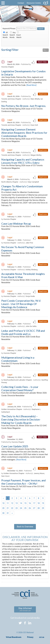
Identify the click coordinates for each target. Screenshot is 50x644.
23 (17, 508)
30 (3, 513)
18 (39, 503)
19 (43, 503)
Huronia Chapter (8, 67)
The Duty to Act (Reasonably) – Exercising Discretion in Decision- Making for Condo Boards (21, 419)
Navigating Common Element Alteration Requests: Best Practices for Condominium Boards (24, 133)
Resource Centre (34, 3)
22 (12, 508)
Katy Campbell (33, 182)
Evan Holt (34, 125)
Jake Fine (29, 243)
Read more (43, 94)
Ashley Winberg (32, 270)
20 (3, 508)
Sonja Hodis (30, 296)
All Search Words (5, 35)
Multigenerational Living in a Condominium (18, 359)
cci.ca (42, 637)
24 (21, 508)
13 (17, 503)
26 (30, 508)
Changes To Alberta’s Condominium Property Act (22, 188)
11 (8, 503)
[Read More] (31, 85)
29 (43, 508)
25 (25, 508)
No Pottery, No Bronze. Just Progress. (24, 106)
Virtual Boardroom (14, 637)
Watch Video (42, 62)
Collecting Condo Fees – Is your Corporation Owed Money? (20, 388)
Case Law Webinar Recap (16, 224)
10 (3, 503)
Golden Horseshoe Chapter (12, 409)
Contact (21, 3)
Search (41, 29)
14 (21, 503)
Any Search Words (13, 35)
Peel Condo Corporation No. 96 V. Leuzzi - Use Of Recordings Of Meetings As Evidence (21, 304)
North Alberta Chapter (10, 182)
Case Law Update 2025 (15, 446)
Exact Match (19, 35)
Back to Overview (25, 527)
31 (8, 513)
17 (34, 503)
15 (25, 503)
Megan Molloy (36, 155)
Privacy (30, 637)
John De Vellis (31, 326)
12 (12, 503)
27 (34, 508)
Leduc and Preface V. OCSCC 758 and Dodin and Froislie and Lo (23, 332)
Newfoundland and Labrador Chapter (18, 380)
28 (39, 508)
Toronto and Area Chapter (11, 99)
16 (30, 503)
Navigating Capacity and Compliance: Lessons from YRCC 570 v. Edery (23, 161)
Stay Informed (25, 609)
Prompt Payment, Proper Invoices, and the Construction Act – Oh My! (23, 482)
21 (8, 508)
